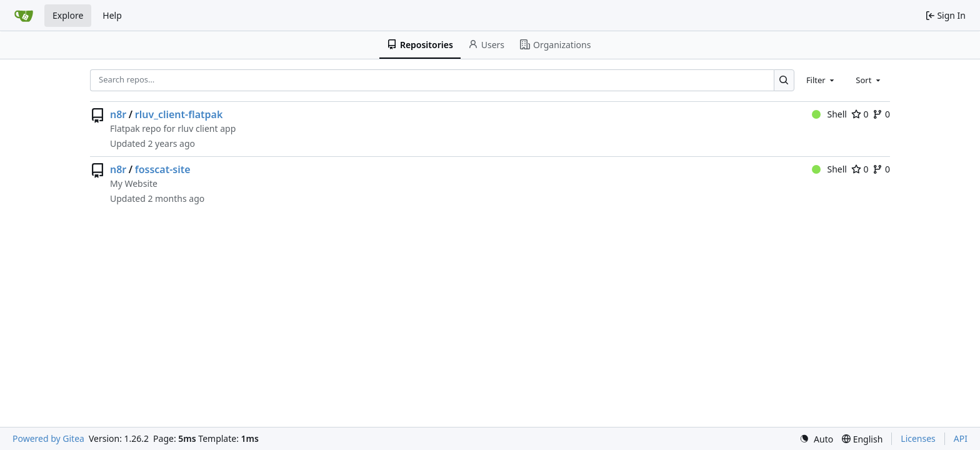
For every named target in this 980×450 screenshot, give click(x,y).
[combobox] (821, 80)
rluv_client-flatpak (179, 114)
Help (112, 15)
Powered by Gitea (48, 438)
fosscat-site (163, 169)
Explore (68, 15)
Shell (829, 114)
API (961, 438)
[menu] (816, 439)
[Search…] (784, 80)
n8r (118, 114)
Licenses (918, 438)
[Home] (24, 16)
